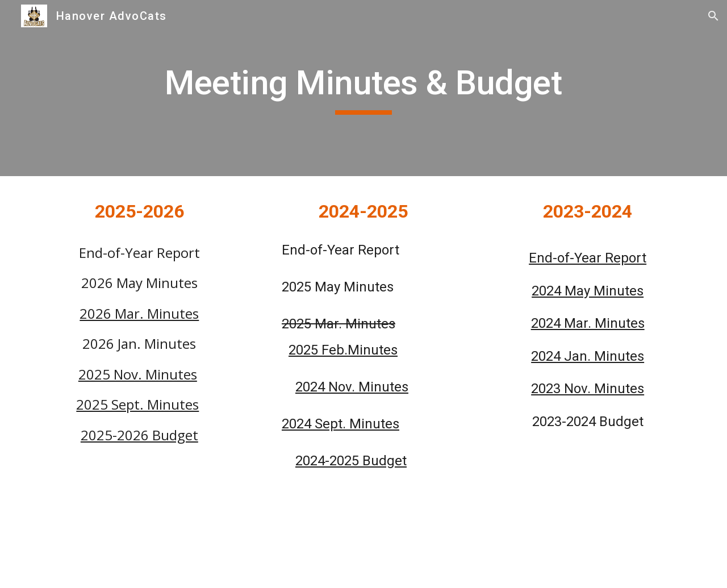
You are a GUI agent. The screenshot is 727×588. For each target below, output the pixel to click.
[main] (363, 88)
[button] (713, 16)
